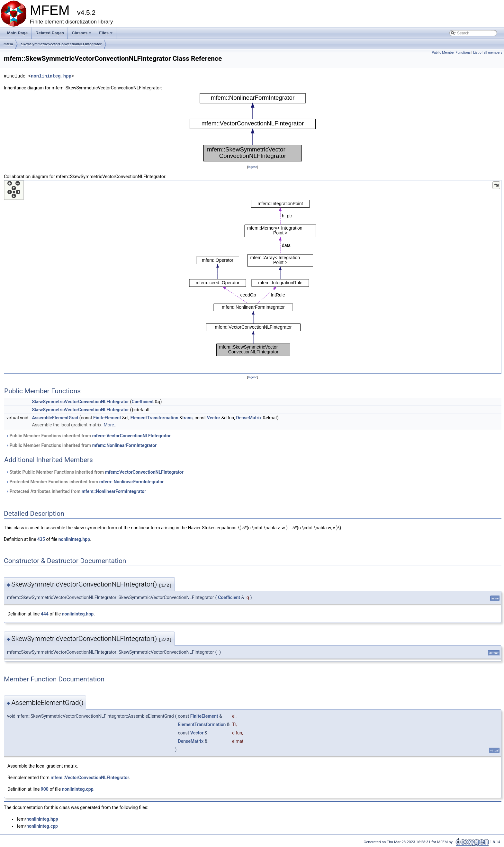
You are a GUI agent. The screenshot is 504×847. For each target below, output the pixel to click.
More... (111, 425)
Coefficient (143, 402)
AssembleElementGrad (55, 418)
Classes (82, 35)
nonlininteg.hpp (51, 76)
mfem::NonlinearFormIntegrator (125, 445)
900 (45, 789)
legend (252, 167)
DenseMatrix (249, 418)
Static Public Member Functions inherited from (94, 472)
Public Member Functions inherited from (88, 436)
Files (106, 35)
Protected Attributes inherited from (76, 491)
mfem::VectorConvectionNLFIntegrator (131, 436)
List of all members (488, 53)
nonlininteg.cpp (78, 789)
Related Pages (50, 33)
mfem (8, 44)
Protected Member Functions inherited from (85, 482)
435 (41, 539)
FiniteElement (107, 418)
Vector (214, 418)
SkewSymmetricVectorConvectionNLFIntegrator (61, 44)
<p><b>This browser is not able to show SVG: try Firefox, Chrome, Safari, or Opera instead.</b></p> (253, 127)
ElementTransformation (154, 418)
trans (187, 418)
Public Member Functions (451, 53)
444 (45, 614)
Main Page (17, 33)
